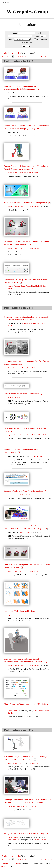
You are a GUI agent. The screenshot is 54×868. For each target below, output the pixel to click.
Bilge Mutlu (22, 173)
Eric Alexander (13, 837)
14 (41, 56)
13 (38, 56)
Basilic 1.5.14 (5, 866)
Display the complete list (11, 53)
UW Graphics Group (26, 12)
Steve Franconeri (13, 840)
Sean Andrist (12, 806)
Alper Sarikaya (13, 435)
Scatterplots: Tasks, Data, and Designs (20, 611)
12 (35, 56)
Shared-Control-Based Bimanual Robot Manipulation (26, 203)
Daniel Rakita (12, 173)
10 (28, 56)
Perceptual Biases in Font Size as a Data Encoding (24, 833)
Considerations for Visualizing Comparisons (22, 394)
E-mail (17, 863)
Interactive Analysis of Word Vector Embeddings (24, 491)
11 (31, 56)
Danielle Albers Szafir (39, 435)
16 (48, 56)
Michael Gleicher (33, 173)
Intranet (6, 863)
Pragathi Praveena (14, 286)
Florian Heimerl (13, 495)
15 (45, 56)
